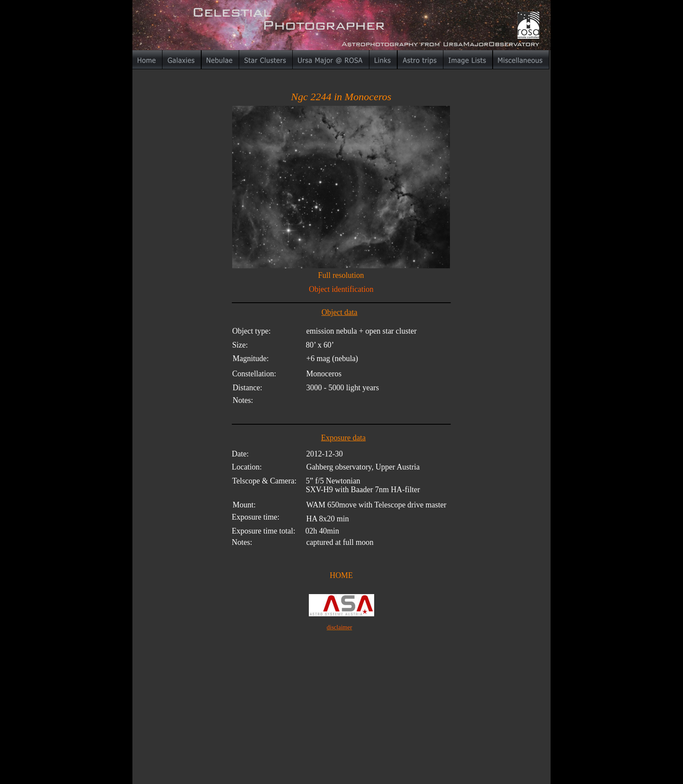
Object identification (341, 289)
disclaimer (339, 627)
